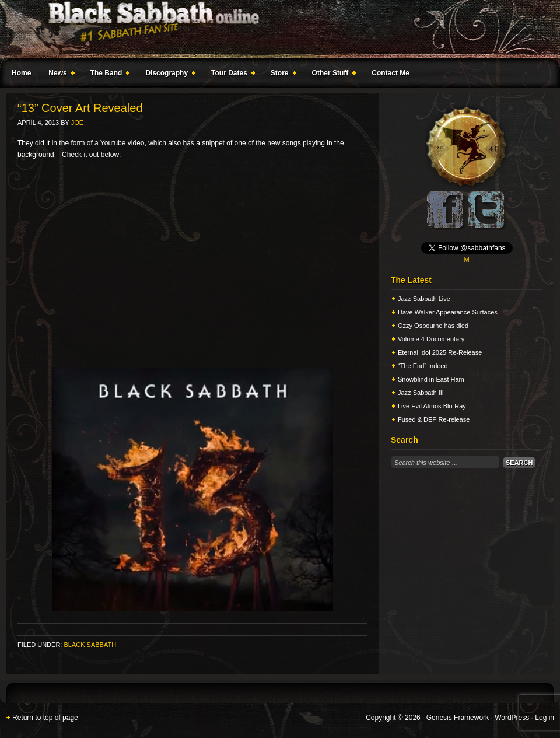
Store (281, 75)
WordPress (512, 718)
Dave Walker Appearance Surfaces (448, 312)
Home (21, 73)
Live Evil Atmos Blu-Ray (432, 406)
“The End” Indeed (423, 366)
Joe (77, 123)
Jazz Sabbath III (421, 393)
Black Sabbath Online (274, 29)
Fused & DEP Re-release (434, 419)
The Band (108, 75)
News (59, 75)
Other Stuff (332, 75)
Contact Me (391, 73)
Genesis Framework (458, 718)
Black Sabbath (90, 645)
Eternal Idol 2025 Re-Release (440, 352)
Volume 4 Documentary (431, 339)
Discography (168, 75)
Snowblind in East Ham (431, 379)
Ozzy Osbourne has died (433, 326)
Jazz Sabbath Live (424, 299)
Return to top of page (45, 718)
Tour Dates (231, 75)
